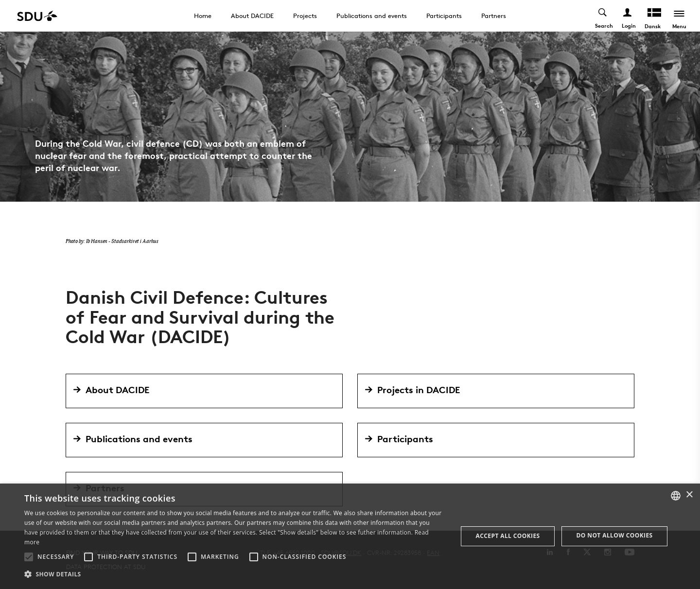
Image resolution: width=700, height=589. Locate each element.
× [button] (689, 495)
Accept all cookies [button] (508, 536)
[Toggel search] (603, 16)
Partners (494, 16)
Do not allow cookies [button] (615, 535)
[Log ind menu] (628, 16)
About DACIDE (252, 16)
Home (203, 16)
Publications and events (372, 16)
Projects (305, 16)
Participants (444, 16)
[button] (29, 557)
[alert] (350, 536)
